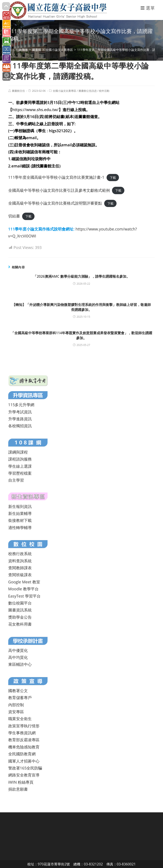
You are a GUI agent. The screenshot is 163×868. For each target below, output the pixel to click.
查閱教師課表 (20, 568)
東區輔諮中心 (20, 664)
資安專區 (16, 712)
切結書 (14, 216)
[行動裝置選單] (148, 8)
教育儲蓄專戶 (20, 698)
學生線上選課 (20, 466)
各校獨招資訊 (20, 426)
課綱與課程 (18, 452)
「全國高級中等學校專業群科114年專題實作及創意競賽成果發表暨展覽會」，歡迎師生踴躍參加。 (81, 335)
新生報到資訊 (20, 506)
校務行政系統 (20, 554)
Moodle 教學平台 (23, 589)
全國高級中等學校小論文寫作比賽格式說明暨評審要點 (55, 203)
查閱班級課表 (20, 575)
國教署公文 (18, 691)
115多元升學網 (21, 405)
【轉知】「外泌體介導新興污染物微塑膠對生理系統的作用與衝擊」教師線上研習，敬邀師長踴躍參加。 (81, 307)
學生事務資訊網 (22, 733)
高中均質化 (18, 657)
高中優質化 (18, 650)
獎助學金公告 (20, 617)
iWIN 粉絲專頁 (21, 782)
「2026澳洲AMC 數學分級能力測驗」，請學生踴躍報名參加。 (81, 276)
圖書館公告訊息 (88, 91)
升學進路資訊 (20, 419)
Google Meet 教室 (24, 582)
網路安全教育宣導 (24, 775)
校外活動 (104, 91)
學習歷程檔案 (20, 473)
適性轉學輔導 (20, 527)
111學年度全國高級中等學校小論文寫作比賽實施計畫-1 (56, 177)
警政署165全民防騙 (25, 768)
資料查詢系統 (20, 561)
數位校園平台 (20, 603)
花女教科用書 (20, 624)
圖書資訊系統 (20, 610)
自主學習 (16, 480)
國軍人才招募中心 (24, 761)
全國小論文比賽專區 (64, 91)
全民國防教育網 (22, 754)
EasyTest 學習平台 (24, 596)
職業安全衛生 (20, 719)
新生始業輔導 (20, 513)
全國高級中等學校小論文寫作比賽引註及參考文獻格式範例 (59, 190)
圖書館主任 (18, 91)
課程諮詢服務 (20, 459)
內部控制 (16, 705)
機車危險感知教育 (24, 747)
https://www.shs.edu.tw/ (35, 110)
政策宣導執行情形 (24, 726)
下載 (113, 178)
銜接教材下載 (20, 520)
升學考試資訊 (20, 412)
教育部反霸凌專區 (24, 740)
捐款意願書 (18, 789)
